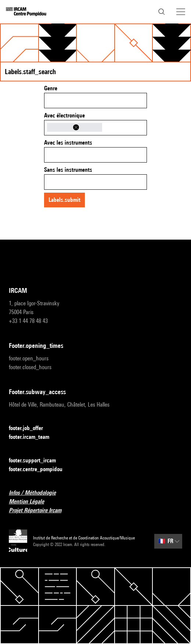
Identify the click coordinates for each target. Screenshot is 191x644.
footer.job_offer (30, 428)
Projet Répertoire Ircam (39, 511)
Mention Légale (31, 502)
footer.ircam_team (33, 437)
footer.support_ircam (37, 461)
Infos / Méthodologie (37, 493)
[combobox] (95, 101)
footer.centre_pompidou (40, 470)
